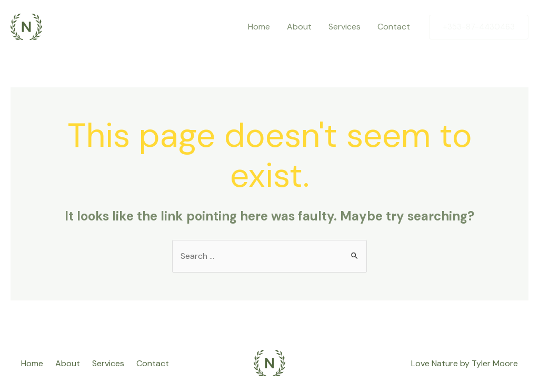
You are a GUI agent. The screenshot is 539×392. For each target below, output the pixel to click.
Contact (394, 27)
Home (259, 27)
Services (345, 27)
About (299, 27)
